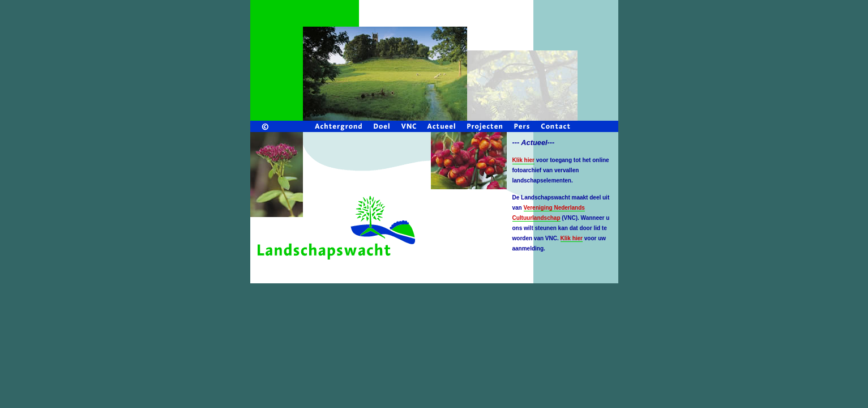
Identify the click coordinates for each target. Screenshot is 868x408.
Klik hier (572, 238)
